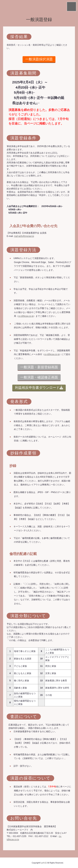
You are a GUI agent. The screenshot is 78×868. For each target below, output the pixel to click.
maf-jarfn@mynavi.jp (24, 236)
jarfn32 (44, 863)
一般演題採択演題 (39, 59)
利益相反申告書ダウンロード (39, 388)
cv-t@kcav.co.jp (26, 316)
